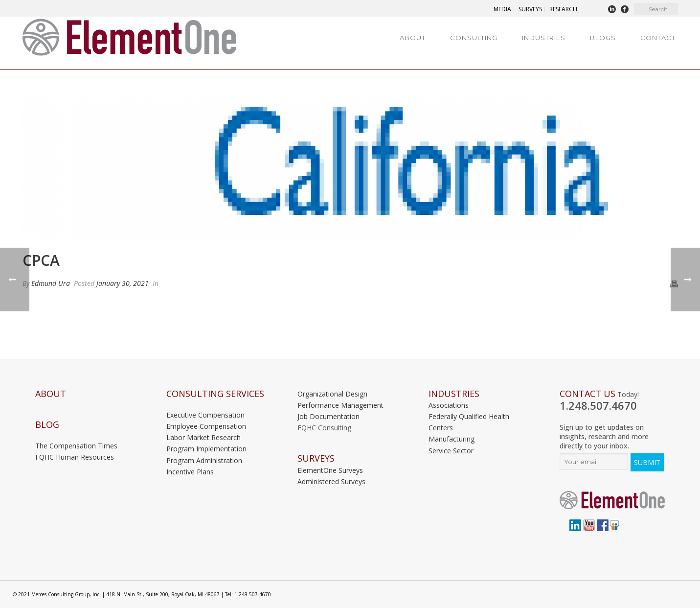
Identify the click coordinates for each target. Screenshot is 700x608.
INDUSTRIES (454, 394)
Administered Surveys (331, 481)
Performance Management (340, 405)
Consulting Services (215, 394)
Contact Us (587, 394)
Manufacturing (452, 439)
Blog (47, 425)
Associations (449, 405)
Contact (658, 38)
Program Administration (204, 460)
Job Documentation (328, 416)
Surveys (316, 458)
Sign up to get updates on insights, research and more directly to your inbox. (604, 436)
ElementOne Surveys (330, 470)
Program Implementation (206, 449)
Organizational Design (332, 394)
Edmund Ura (51, 283)
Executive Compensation (205, 415)
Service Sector (451, 451)
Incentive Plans (190, 472)
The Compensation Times (76, 446)
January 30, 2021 (123, 283)
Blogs (603, 38)
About (413, 38)
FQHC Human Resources (75, 457)
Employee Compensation (206, 426)
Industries (544, 38)
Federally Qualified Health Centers (469, 422)
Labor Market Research (203, 437)
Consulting (474, 38)
